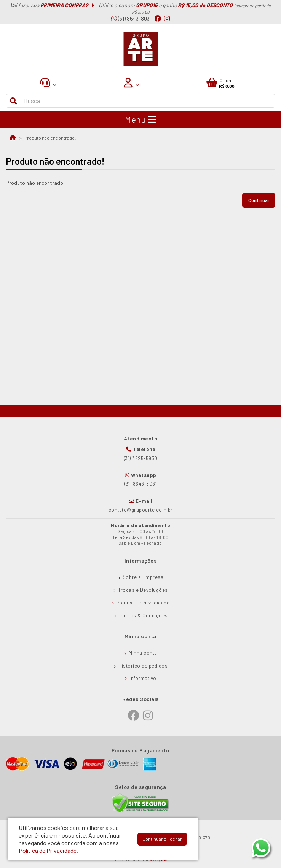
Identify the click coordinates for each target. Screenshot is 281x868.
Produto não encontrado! (50, 138)
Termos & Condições (143, 615)
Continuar (259, 200)
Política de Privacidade (143, 603)
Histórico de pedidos (143, 666)
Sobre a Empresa (143, 577)
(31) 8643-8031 (131, 18)
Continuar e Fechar (162, 839)
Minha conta (143, 653)
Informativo (143, 678)
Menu (140, 119)
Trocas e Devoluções (143, 590)
